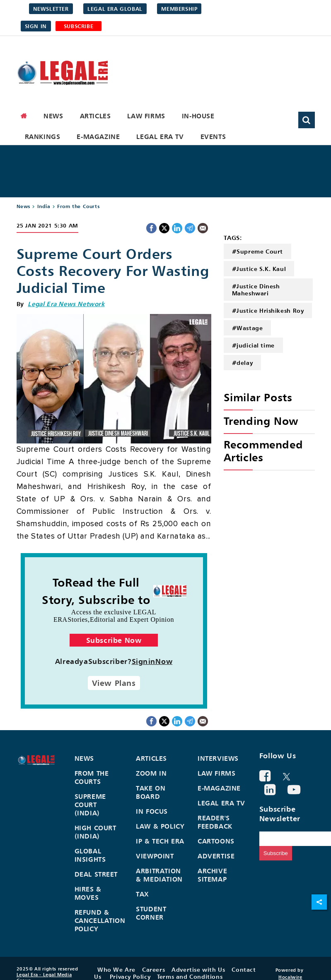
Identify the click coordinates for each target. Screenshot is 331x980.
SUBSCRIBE (79, 26)
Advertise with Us (198, 969)
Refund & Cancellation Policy (100, 920)
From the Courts (78, 206)
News (53, 116)
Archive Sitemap (212, 875)
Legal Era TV (160, 137)
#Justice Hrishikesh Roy (268, 310)
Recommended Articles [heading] (263, 451)
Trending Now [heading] (261, 421)
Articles (95, 116)
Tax (143, 894)
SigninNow (152, 661)
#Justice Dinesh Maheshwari (256, 290)
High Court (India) (95, 832)
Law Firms (146, 116)
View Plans (114, 683)
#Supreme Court (257, 251)
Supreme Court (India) (90, 805)
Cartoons (216, 841)
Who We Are (116, 969)
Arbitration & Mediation (159, 875)
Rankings (43, 137)
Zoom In (151, 773)
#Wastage (248, 328)
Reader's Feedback (215, 822)
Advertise (216, 856)
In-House (198, 116)
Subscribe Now (114, 640)
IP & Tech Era (160, 841)
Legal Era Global (115, 9)
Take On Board (151, 792)
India (44, 206)
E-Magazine (98, 137)
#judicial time (253, 345)
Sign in (36, 26)
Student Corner (151, 913)
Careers (153, 969)
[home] (24, 116)
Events (213, 137)
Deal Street (96, 874)
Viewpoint (155, 856)
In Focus (152, 811)
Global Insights (90, 855)
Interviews (218, 758)
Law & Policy (160, 826)
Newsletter (51, 9)
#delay (243, 363)
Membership (179, 9)
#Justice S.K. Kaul (259, 269)
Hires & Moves (88, 893)
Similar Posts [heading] (258, 397)
